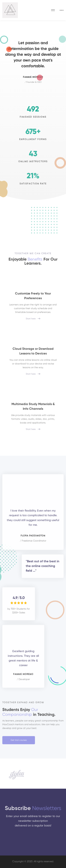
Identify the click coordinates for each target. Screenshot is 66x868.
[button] (19, 742)
